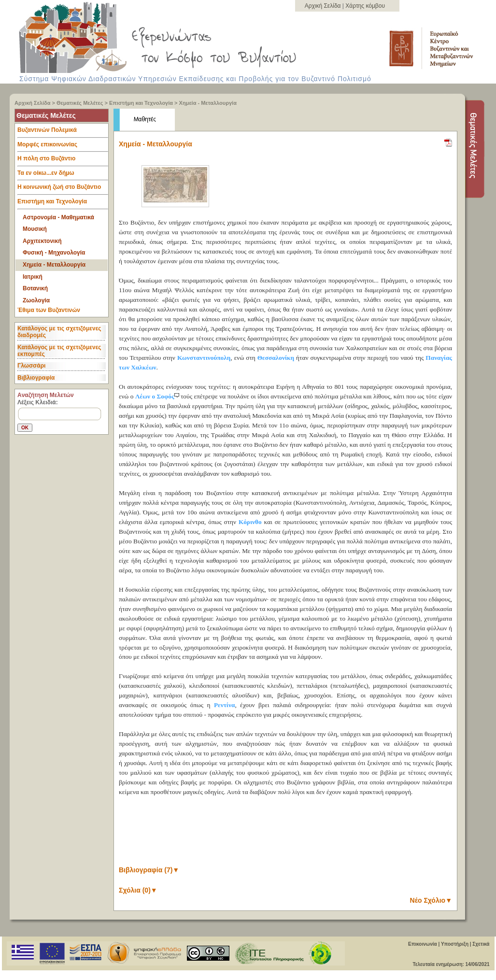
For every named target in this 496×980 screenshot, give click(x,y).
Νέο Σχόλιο (431, 900)
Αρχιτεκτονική (42, 241)
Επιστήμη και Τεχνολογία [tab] (63, 204)
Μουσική (35, 229)
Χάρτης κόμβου (365, 6)
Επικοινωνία (423, 944)
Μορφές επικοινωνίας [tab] (63, 147)
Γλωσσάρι (31, 366)
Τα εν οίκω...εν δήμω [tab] (63, 175)
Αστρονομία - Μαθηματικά (58, 217)
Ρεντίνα (224, 705)
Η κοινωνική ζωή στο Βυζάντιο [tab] (63, 189)
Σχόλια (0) (138, 890)
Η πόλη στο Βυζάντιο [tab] (63, 161)
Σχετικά (481, 944)
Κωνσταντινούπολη (204, 358)
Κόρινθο (250, 522)
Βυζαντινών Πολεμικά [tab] (63, 132)
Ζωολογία (36, 300)
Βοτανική (35, 288)
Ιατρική (33, 277)
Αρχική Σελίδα (324, 6)
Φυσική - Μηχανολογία (54, 253)
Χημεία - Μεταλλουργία (208, 103)
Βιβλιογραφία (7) (149, 870)
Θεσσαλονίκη (276, 358)
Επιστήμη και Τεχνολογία (141, 103)
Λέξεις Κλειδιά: (38, 402)
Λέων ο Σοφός (158, 396)
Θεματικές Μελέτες (80, 103)
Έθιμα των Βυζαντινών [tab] (49, 311)
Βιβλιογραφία (36, 378)
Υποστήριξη (455, 944)
